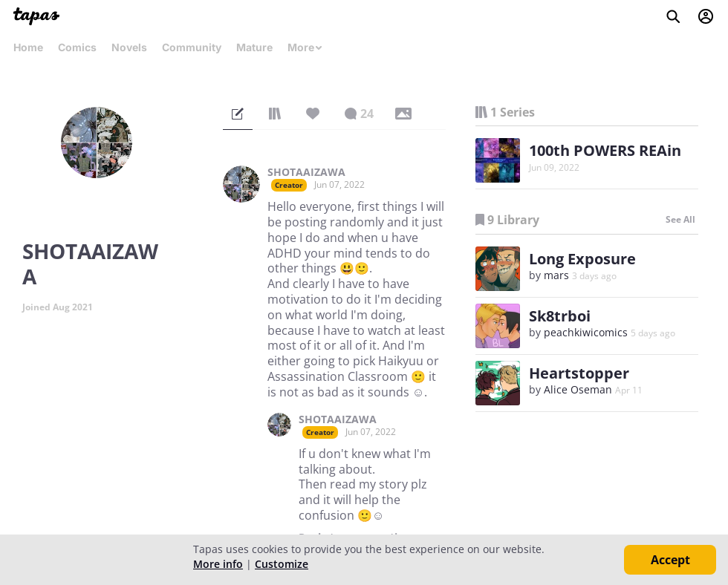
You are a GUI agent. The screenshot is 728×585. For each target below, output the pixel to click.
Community (192, 47)
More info (218, 564)
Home (28, 47)
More (305, 47)
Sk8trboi (560, 316)
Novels (129, 47)
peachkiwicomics (586, 332)
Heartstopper (579, 373)
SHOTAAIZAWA (306, 172)
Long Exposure (582, 259)
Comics (77, 47)
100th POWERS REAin (605, 150)
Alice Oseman (578, 389)
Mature (254, 47)
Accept (670, 560)
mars (556, 275)
